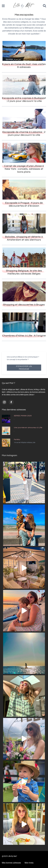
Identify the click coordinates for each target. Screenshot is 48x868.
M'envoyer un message (24, 368)
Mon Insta (29, 863)
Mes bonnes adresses (11, 863)
